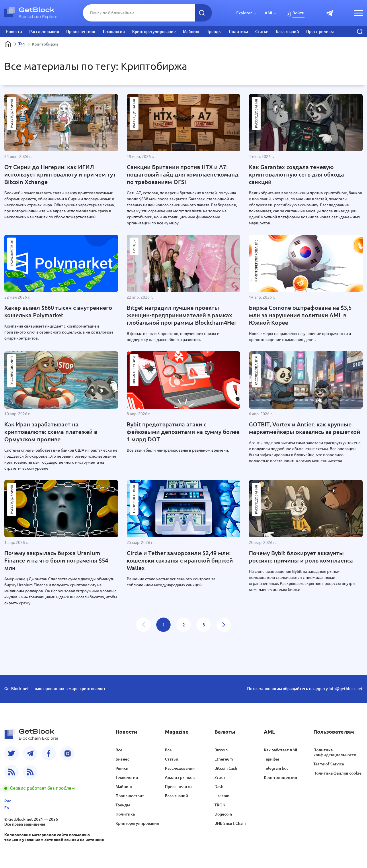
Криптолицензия (280, 777)
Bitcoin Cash (226, 768)
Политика (238, 32)
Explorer (244, 13)
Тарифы (271, 759)
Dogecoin (223, 814)
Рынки (122, 768)
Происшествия (81, 32)
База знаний (287, 32)
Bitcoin (221, 750)
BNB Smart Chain (230, 823)
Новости (14, 32)
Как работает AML (281, 750)
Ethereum (224, 759)
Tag (22, 44)
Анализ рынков (180, 777)
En (7, 808)
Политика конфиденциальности (335, 752)
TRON (220, 805)
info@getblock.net (346, 689)
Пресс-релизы (320, 32)
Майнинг (191, 32)
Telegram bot (276, 768)
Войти (298, 13)
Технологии (114, 32)
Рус (8, 801)
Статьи (262, 32)
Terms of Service (329, 764)
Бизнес (122, 759)
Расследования (44, 32)
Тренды (214, 32)
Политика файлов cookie (337, 773)
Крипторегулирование (154, 32)
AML (269, 13)
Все (119, 750)
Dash (219, 787)
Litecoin (222, 796)
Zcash (220, 777)
